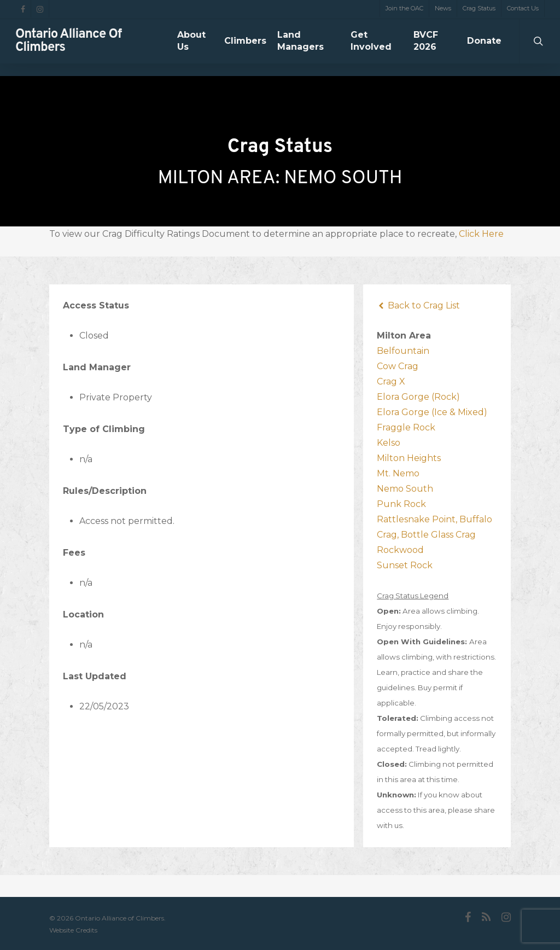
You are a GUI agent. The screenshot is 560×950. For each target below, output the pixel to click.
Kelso (389, 443)
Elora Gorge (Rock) (418, 397)
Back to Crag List (418, 305)
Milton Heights (409, 458)
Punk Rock (401, 504)
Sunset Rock (405, 565)
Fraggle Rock (406, 427)
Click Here (481, 234)
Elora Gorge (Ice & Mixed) (432, 412)
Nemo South (405, 489)
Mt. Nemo (398, 473)
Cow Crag (398, 366)
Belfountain (403, 351)
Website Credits (73, 930)
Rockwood (400, 550)
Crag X (391, 381)
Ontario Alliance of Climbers (68, 48)
